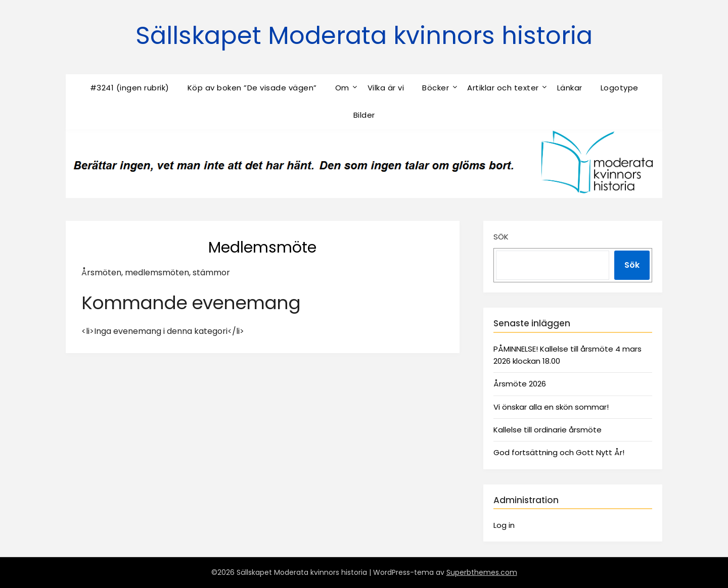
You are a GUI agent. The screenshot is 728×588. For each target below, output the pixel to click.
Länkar (570, 88)
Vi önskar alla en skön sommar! (551, 407)
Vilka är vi (386, 88)
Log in (504, 525)
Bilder (364, 115)
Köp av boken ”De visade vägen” (252, 88)
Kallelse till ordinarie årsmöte (548, 430)
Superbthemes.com (482, 572)
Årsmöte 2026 (520, 384)
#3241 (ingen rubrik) (130, 88)
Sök (501, 237)
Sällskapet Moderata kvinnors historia (364, 36)
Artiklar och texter (503, 88)
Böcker (436, 88)
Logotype (620, 88)
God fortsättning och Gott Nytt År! (559, 452)
